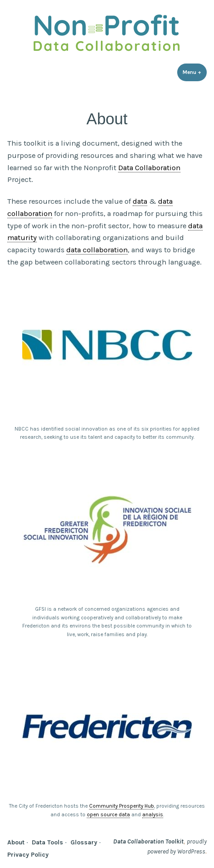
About (16, 842)
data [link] (140, 201)
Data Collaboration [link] (149, 168)
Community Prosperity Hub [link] (122, 806)
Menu (195, 72)
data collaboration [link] (97, 250)
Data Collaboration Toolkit (148, 841)
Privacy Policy (28, 854)
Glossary (84, 842)
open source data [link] (108, 814)
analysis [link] (153, 814)
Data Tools (47, 842)
